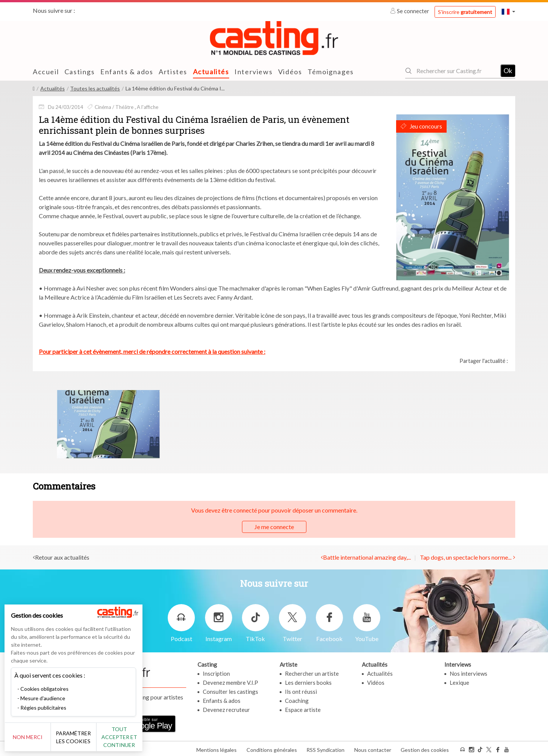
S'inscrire (465, 12)
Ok (508, 70)
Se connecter (410, 11)
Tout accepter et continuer (136, 737)
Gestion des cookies (425, 748)
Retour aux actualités (62, 557)
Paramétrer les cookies (84, 737)
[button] (508, 11)
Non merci (31, 737)
